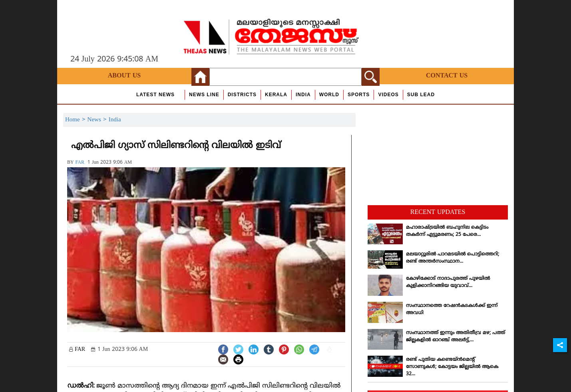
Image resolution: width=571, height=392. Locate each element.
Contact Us (447, 76)
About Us (124, 76)
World (329, 95)
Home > (76, 120)
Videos (388, 95)
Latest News (155, 95)
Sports (359, 95)
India (303, 95)
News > (98, 120)
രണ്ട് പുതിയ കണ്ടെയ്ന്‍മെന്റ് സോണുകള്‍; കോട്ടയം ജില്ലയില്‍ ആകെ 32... (452, 367)
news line (204, 95)
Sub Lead (421, 95)
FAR (80, 163)
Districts (242, 95)
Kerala (276, 95)
